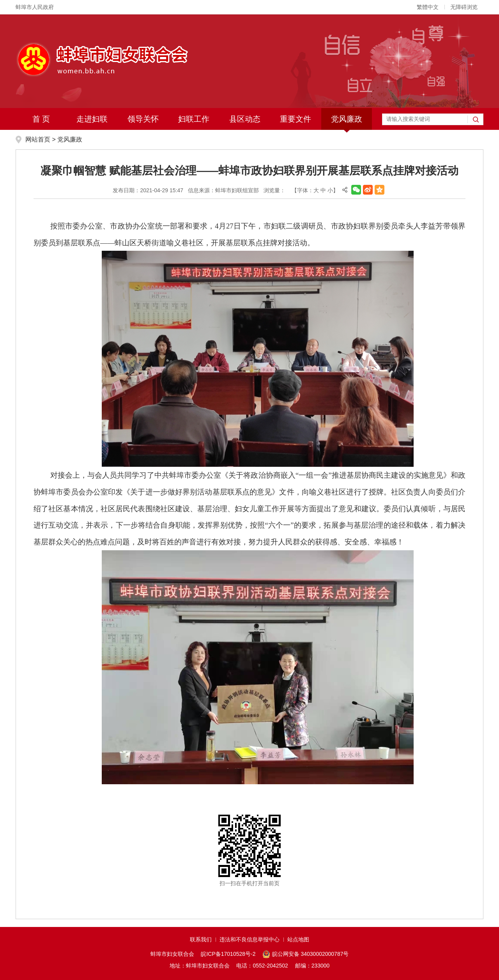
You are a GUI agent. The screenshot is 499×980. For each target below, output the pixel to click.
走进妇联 (92, 119)
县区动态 (245, 119)
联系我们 (201, 939)
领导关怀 (143, 119)
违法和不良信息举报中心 (249, 939)
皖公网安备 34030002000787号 (305, 954)
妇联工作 (194, 119)
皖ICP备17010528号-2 (228, 954)
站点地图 (298, 939)
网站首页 (38, 139)
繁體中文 (428, 7)
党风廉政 (347, 119)
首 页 (41, 119)
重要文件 (296, 119)
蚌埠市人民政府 (35, 7)
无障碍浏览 (464, 7)
